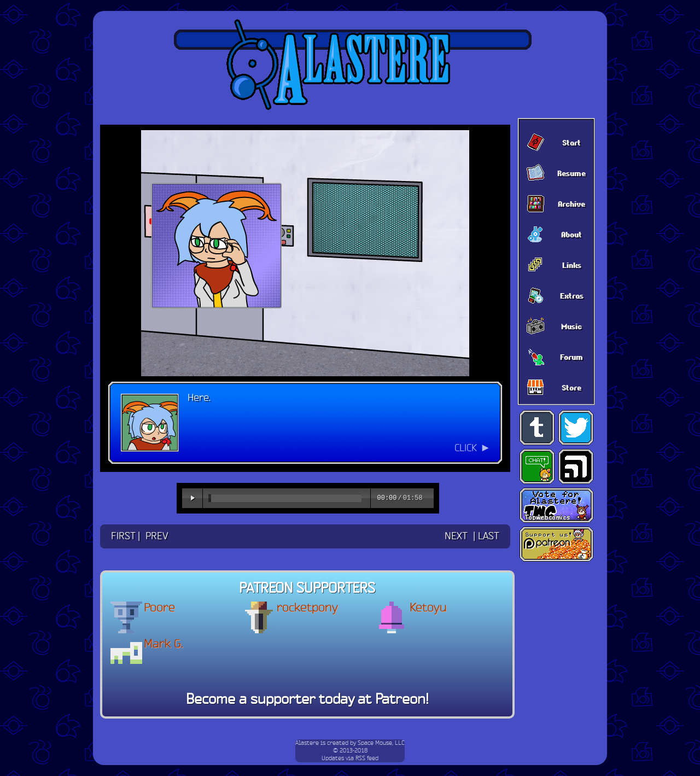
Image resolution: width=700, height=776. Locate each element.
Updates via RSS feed (350, 759)
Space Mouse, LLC (381, 743)
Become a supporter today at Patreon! (307, 700)
